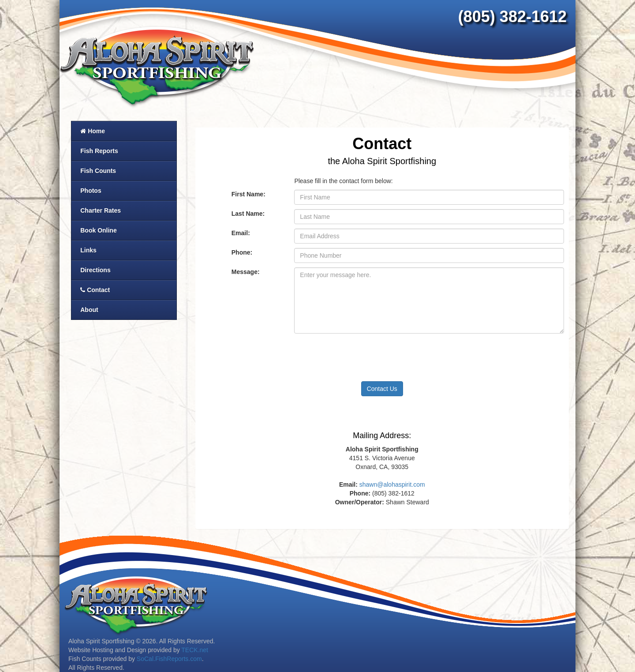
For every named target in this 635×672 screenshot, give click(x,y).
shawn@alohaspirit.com (392, 484)
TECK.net (195, 650)
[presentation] (361, 355)
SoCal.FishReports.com (169, 659)
